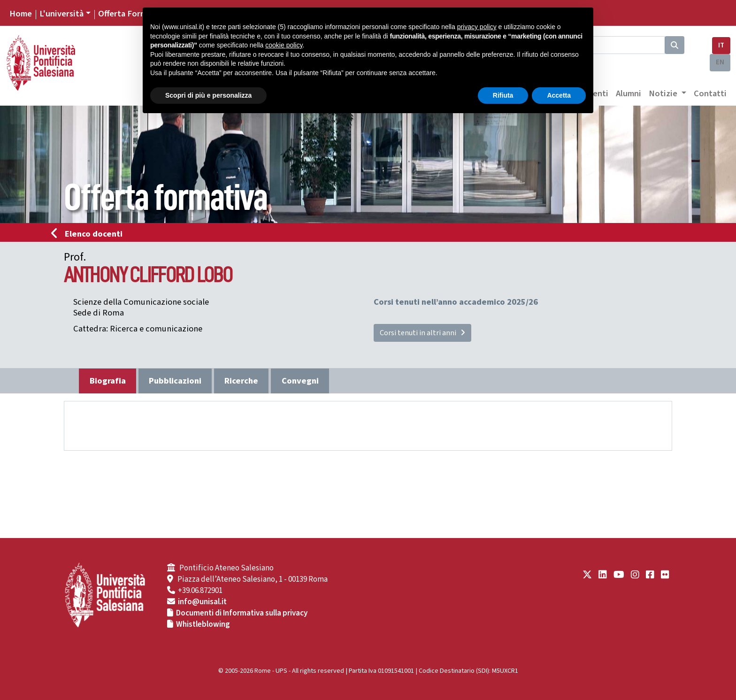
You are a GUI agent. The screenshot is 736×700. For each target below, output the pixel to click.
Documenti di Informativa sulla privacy (242, 613)
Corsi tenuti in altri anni (422, 333)
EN (720, 62)
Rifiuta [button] (503, 95)
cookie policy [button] (284, 45)
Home (21, 14)
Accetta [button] (559, 95)
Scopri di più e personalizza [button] (208, 95)
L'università (61, 14)
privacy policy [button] (477, 27)
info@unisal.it (202, 602)
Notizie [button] (664, 93)
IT (721, 45)
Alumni (629, 93)
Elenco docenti (90, 234)
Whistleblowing (203, 624)
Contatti (710, 93)
